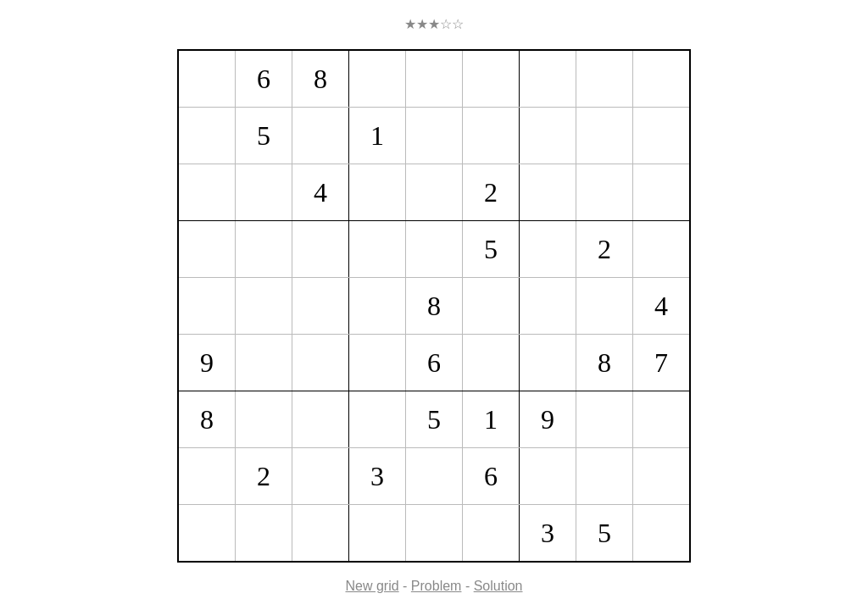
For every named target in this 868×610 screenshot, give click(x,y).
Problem (437, 586)
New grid (373, 586)
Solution (498, 586)
